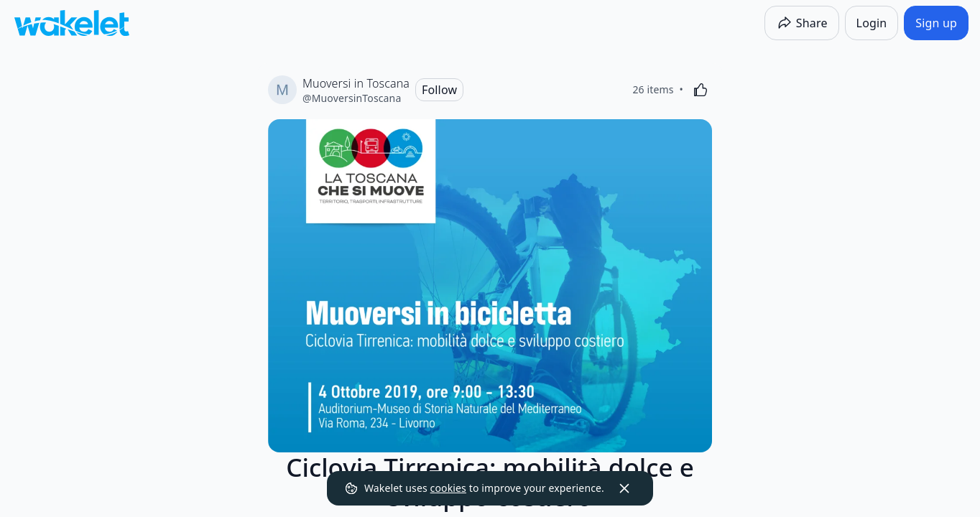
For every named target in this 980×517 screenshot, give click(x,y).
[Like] (701, 90)
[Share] (802, 23)
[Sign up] (936, 23)
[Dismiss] (624, 488)
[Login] (872, 23)
